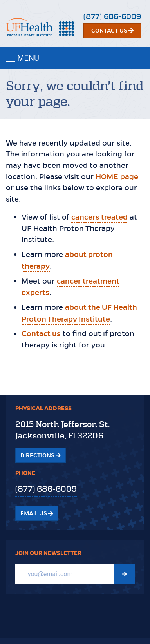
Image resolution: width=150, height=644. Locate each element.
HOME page (117, 177)
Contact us (41, 333)
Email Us (37, 513)
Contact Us (112, 31)
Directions (41, 455)
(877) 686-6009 (112, 17)
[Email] (65, 574)
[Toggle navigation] (75, 58)
